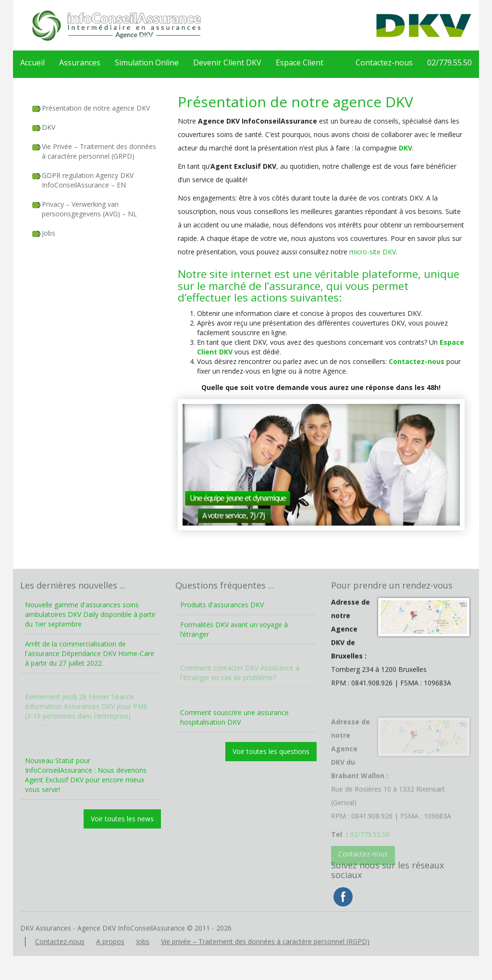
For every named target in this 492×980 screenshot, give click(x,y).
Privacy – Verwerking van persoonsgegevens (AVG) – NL (89, 209)
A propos (110, 953)
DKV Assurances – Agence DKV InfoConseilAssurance (116, 25)
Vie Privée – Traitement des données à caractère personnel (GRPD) (99, 151)
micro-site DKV (373, 252)
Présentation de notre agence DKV (96, 108)
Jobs (49, 233)
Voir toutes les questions (271, 751)
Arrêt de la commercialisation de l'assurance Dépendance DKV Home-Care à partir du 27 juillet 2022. (90, 666)
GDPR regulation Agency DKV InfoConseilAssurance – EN (88, 180)
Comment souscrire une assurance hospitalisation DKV (234, 717)
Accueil (32, 63)
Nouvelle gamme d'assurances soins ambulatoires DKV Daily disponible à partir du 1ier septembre (90, 614)
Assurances (80, 63)
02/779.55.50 (449, 63)
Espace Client (300, 63)
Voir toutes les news (122, 819)
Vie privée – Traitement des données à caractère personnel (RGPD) (265, 953)
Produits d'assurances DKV (222, 605)
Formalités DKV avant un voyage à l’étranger (234, 642)
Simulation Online (147, 63)
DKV (49, 127)
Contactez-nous (384, 63)
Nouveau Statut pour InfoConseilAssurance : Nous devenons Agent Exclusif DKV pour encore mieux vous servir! (86, 775)
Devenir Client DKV (227, 63)
